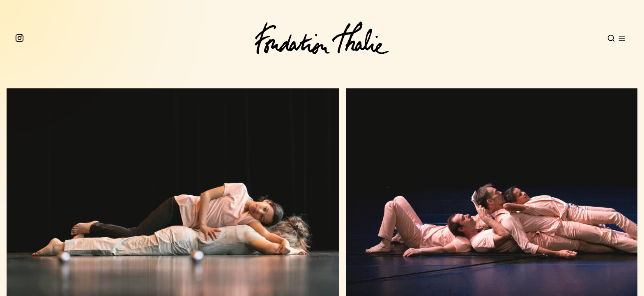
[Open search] (611, 38)
